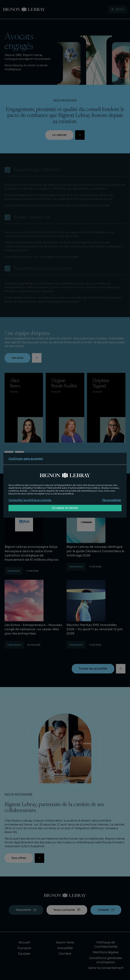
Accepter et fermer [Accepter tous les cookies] (65, 508)
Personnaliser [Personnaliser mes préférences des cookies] (112, 500)
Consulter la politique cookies (30, 500)
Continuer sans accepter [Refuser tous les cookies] (26, 459)
